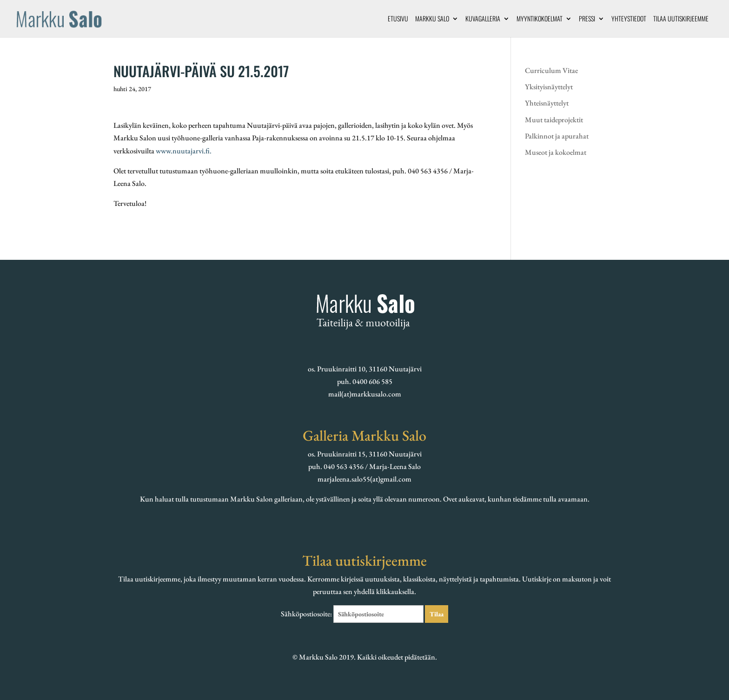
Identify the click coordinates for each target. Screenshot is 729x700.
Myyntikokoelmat (540, 19)
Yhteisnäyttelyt (547, 103)
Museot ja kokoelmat (556, 152)
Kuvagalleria (483, 19)
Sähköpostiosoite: (353, 614)
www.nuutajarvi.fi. (184, 151)
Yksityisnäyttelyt (549, 87)
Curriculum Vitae (551, 70)
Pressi (587, 19)
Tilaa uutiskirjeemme (681, 19)
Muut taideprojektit (554, 120)
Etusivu (398, 19)
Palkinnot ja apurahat (557, 136)
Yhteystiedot (629, 19)
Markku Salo (432, 19)
